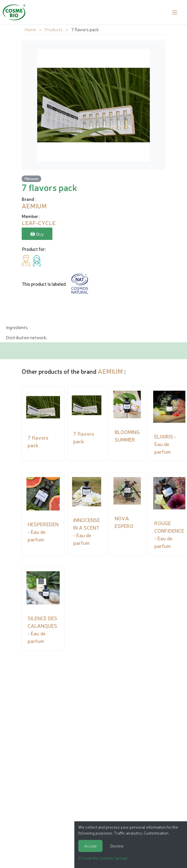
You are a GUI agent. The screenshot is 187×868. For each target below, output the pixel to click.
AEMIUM (110, 371)
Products (54, 29)
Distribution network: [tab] (26, 337)
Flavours (31, 178)
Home (30, 29)
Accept (90, 846)
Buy (37, 234)
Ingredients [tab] (17, 327)
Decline (117, 846)
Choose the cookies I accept (103, 858)
